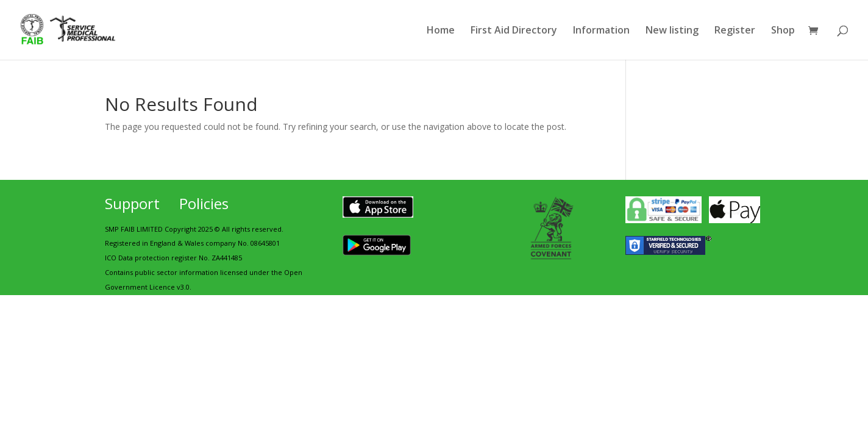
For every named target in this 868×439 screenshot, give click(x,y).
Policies (204, 203)
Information (601, 31)
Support (132, 203)
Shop (783, 31)
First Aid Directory (514, 31)
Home (441, 31)
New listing (672, 31)
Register (735, 31)
